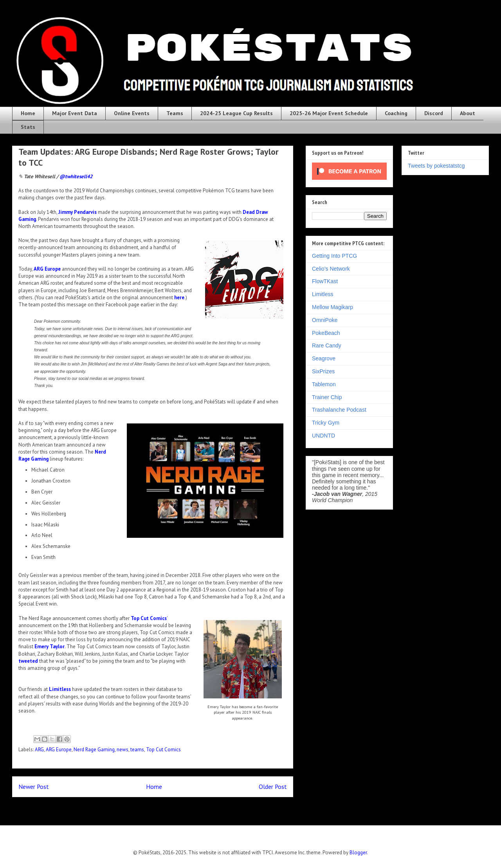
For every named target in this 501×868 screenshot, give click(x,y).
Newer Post (34, 787)
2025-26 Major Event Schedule (329, 113)
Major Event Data (75, 113)
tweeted (28, 661)
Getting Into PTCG (334, 256)
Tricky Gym (326, 423)
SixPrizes (323, 371)
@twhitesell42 (76, 176)
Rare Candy (327, 345)
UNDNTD (323, 436)
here (179, 297)
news (123, 750)
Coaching (396, 113)
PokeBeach (326, 333)
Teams (175, 113)
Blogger (358, 853)
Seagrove (324, 358)
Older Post (273, 787)
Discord (434, 113)
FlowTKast (325, 281)
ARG (39, 750)
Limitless (60, 689)
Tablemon (324, 384)
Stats (28, 127)
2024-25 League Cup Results (236, 113)
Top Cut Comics (149, 618)
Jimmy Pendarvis (77, 212)
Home (28, 113)
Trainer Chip (327, 397)
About (468, 113)
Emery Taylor (50, 646)
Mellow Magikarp (332, 307)
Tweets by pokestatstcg (436, 166)
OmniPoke (325, 320)
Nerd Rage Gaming (94, 750)
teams (137, 750)
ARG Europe (47, 269)
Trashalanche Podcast (339, 410)
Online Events (132, 113)
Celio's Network (331, 269)
